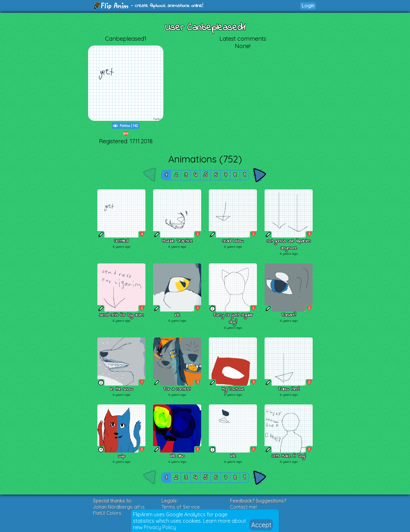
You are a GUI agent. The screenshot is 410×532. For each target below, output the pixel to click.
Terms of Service (181, 507)
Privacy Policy (160, 527)
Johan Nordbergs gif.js (119, 507)
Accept (261, 525)
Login (308, 6)
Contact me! (243, 507)
